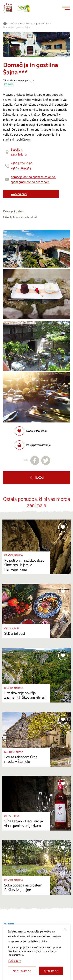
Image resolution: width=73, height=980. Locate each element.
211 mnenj (9, 84)
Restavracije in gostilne (37, 24)
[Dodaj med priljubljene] (31, 431)
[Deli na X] (46, 460)
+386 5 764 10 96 (22, 163)
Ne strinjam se (22, 971)
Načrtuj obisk (17, 24)
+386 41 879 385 (21, 168)
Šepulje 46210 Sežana (19, 152)
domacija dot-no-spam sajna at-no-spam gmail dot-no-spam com (33, 180)
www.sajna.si (19, 194)
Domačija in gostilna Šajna (17, 27)
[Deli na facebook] (35, 460)
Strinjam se (51, 971)
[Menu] (66, 8)
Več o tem (14, 961)
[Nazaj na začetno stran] (8, 8)
